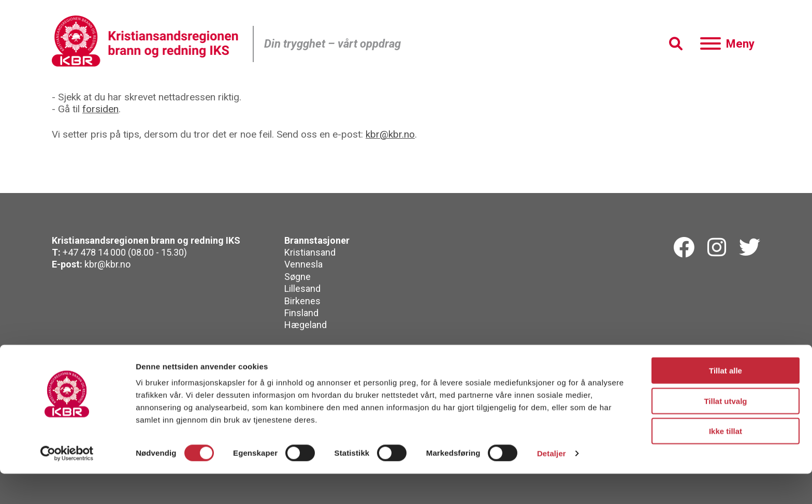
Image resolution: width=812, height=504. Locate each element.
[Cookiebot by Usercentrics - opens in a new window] (67, 484)
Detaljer (552, 484)
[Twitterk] (750, 248)
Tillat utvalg (725, 431)
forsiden (100, 109)
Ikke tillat (726, 461)
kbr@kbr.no (390, 134)
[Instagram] (717, 248)
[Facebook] (684, 248)
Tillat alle (726, 401)
